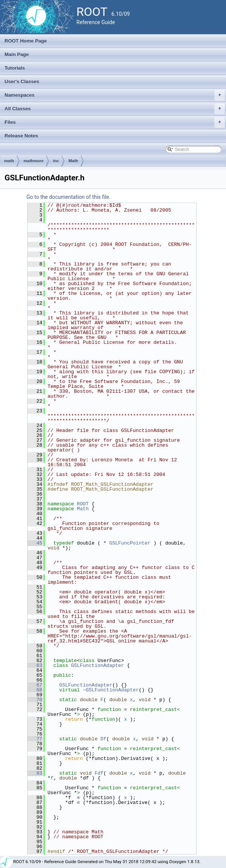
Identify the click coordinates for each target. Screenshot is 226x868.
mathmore (33, 161)
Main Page (17, 54)
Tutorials (15, 68)
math (9, 161)
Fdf (99, 773)
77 (35, 739)
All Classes (115, 109)
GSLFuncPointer (130, 543)
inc (56, 161)
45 (35, 543)
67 (35, 685)
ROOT (83, 504)
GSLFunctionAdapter (97, 665)
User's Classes (22, 82)
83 (35, 773)
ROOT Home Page (26, 41)
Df (103, 739)
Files (115, 122)
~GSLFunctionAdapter (111, 690)
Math (73, 161)
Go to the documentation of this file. (68, 197)
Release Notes (21, 136)
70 (35, 700)
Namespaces (115, 95)
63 (35, 665)
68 (35, 690)
